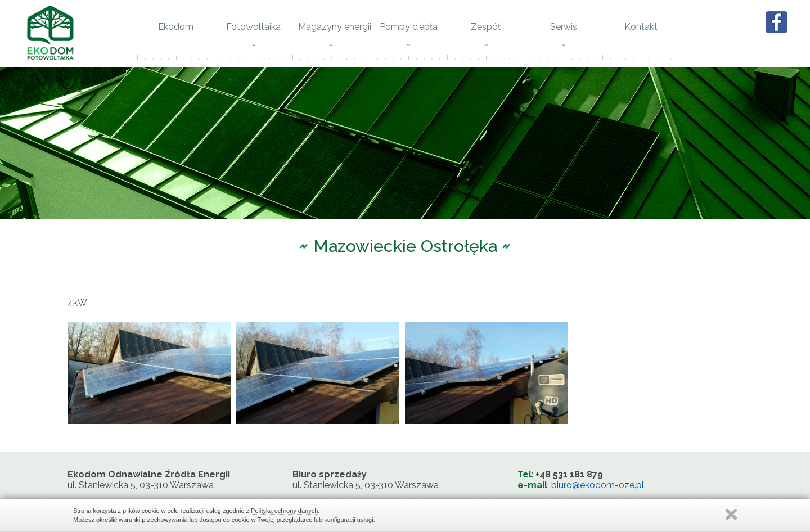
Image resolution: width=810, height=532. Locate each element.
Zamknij (731, 514)
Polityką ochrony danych (284, 511)
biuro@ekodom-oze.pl (598, 488)
